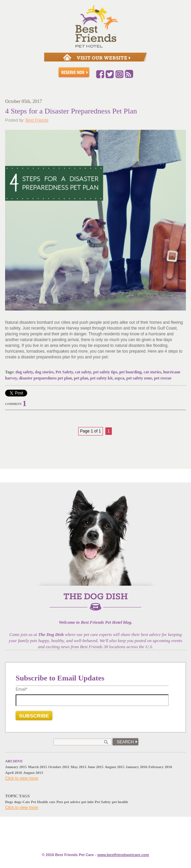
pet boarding (131, 372)
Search (125, 742)
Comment (13, 404)
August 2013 (33, 773)
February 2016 (160, 767)
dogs (18, 802)
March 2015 (37, 767)
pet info (87, 802)
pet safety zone (139, 378)
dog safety (24, 372)
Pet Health (39, 802)
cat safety (83, 372)
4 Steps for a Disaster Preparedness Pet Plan (71, 111)
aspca (119, 378)
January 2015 (16, 767)
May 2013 (79, 767)
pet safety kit (101, 378)
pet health (120, 802)
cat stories (153, 372)
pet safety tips (105, 372)
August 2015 (115, 767)
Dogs (9, 802)
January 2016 (137, 767)
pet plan (81, 378)
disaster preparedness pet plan (46, 378)
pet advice (72, 802)
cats (52, 802)
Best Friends (37, 120)
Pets (60, 802)
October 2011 (59, 767)
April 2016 (14, 773)
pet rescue (163, 378)
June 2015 (95, 767)
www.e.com (123, 855)
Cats (26, 802)
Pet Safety (64, 372)
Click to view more (22, 778)
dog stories (44, 372)
